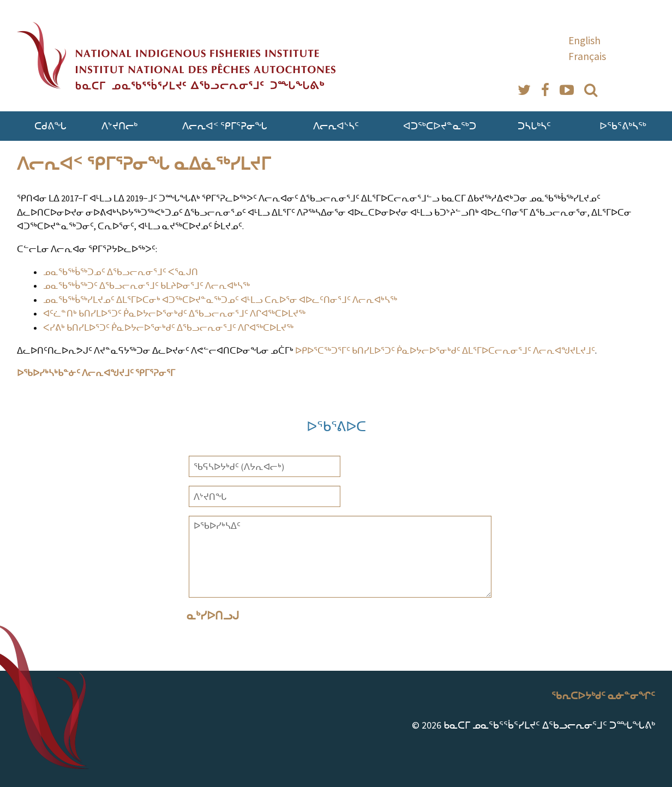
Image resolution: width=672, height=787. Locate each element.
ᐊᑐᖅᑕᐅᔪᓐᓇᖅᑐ (440, 126)
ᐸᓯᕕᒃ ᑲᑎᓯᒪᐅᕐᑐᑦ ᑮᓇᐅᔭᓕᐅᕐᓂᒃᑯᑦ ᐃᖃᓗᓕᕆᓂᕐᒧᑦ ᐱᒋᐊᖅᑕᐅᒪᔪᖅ (168, 327)
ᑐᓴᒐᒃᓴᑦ (534, 126)
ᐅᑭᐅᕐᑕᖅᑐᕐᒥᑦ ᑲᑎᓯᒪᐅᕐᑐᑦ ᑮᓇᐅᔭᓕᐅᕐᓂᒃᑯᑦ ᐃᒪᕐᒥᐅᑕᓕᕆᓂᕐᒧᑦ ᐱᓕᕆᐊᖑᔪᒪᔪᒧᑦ (445, 350)
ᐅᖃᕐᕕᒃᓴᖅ (623, 126)
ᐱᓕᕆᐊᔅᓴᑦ (336, 126)
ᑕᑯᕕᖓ (50, 126)
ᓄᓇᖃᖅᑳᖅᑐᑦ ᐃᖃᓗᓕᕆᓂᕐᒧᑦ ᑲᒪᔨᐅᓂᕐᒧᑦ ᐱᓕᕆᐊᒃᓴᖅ (146, 285)
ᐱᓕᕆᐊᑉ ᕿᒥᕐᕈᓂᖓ (225, 126)
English (584, 40)
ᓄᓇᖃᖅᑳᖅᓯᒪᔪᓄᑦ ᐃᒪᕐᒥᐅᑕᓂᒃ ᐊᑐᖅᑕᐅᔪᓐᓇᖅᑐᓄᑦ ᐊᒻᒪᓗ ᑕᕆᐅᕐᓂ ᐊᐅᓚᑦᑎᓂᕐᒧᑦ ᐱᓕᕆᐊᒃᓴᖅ (220, 300)
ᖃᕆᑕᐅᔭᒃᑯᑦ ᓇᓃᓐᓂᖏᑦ (603, 696)
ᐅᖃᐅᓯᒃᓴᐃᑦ (340, 557)
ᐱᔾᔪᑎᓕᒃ (119, 126)
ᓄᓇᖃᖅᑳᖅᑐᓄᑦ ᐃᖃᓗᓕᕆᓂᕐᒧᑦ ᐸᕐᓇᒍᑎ (121, 272)
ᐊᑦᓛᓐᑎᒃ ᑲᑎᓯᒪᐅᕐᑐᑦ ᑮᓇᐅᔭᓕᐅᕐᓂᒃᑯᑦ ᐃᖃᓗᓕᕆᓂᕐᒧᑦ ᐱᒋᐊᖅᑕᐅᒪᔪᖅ (174, 313)
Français (587, 56)
